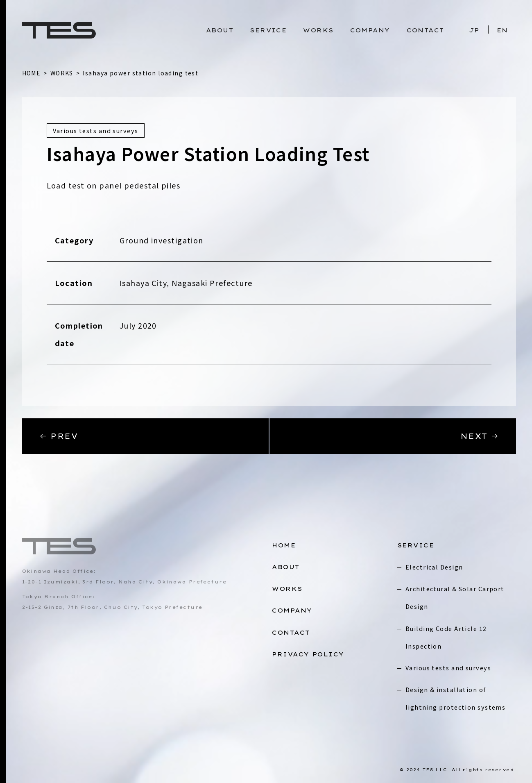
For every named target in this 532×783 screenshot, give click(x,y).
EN (503, 30)
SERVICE (268, 30)
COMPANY (370, 30)
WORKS (318, 30)
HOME (284, 545)
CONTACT (426, 30)
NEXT (480, 436)
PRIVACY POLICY (308, 654)
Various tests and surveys (448, 668)
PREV (59, 436)
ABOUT (220, 30)
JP (474, 30)
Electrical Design (434, 567)
